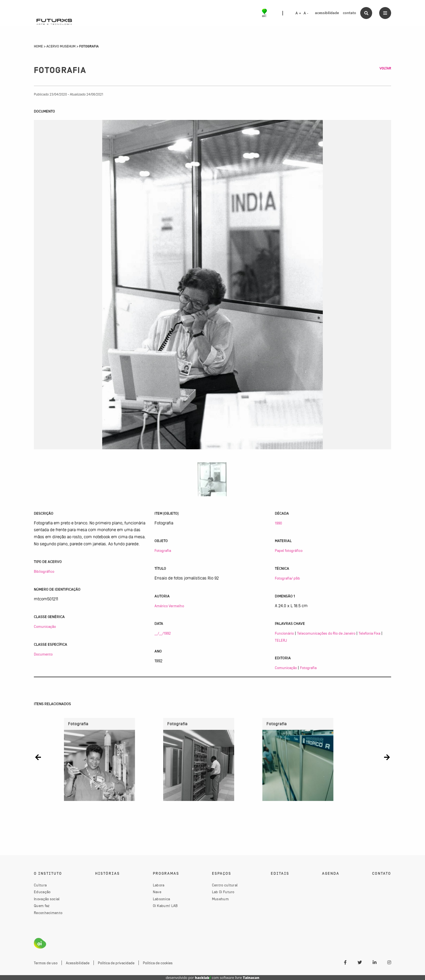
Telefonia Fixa (369, 633)
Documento (43, 654)
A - (306, 13)
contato (350, 13)
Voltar (385, 68)
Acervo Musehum (61, 46)
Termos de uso (46, 963)
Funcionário (284, 633)
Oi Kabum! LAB (165, 906)
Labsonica (162, 899)
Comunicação (45, 626)
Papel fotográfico (289, 551)
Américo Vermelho (169, 606)
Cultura (40, 885)
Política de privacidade (116, 963)
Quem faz (42, 906)
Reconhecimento (48, 913)
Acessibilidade (78, 963)
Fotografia (163, 551)
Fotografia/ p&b (287, 578)
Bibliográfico (44, 571)
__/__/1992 (163, 633)
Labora (159, 885)
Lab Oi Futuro (223, 892)
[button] (38, 757)
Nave (157, 892)
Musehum (220, 899)
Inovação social (47, 899)
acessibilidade (327, 13)
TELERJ (281, 640)
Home (38, 46)
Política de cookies (158, 963)
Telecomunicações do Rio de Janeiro (326, 633)
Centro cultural (225, 885)
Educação (42, 892)
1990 (278, 523)
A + (298, 13)
